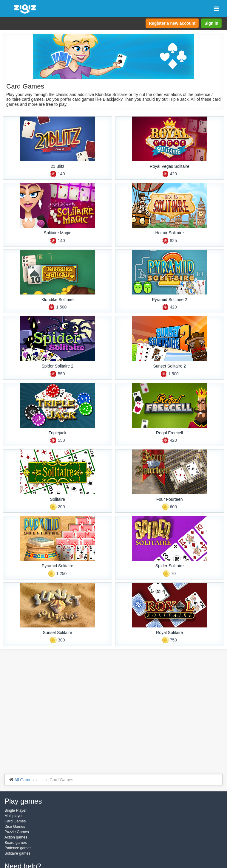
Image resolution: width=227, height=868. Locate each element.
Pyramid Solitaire (58, 566)
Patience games (18, 848)
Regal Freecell (169, 433)
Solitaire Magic (58, 233)
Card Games (15, 821)
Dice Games (15, 827)
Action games (16, 837)
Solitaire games (17, 853)
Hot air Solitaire (169, 233)
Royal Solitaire (169, 633)
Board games (16, 843)
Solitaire (57, 499)
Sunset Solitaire (58, 633)
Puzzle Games (17, 832)
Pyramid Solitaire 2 (170, 300)
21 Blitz (58, 166)
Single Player (16, 810)
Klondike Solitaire (58, 300)
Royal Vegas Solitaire (170, 166)
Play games (23, 801)
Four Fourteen (170, 499)
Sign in (211, 23)
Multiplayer (14, 816)
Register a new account (172, 23)
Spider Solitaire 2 (57, 366)
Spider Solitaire (170, 566)
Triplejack (57, 433)
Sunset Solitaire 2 (169, 366)
